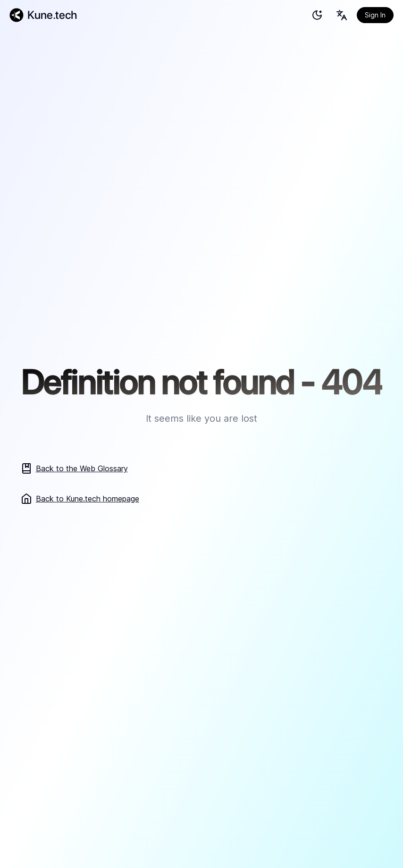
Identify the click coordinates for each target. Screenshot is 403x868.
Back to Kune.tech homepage (80, 499)
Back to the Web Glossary (74, 468)
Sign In (375, 15)
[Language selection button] (342, 15)
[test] (317, 15)
